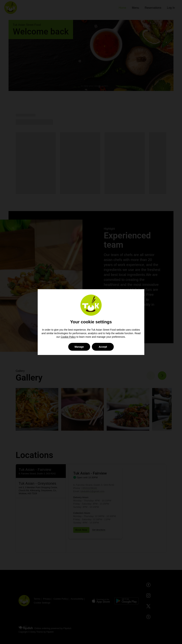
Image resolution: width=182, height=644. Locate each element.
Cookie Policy (68, 337)
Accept (103, 347)
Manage (79, 347)
